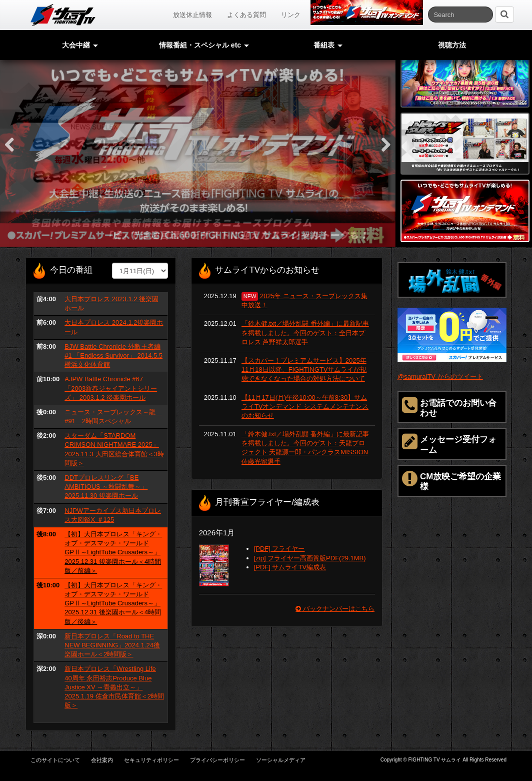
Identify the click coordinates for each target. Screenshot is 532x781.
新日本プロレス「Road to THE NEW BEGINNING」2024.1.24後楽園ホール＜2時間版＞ (112, 645)
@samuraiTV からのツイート (440, 376)
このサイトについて (55, 760)
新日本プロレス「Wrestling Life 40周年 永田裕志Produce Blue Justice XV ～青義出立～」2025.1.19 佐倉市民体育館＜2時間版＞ (114, 687)
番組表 (328, 45)
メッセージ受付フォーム (449, 443)
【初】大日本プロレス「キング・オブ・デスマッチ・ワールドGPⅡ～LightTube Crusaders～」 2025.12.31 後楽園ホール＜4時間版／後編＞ (113, 603)
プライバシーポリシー (217, 760)
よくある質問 (246, 15)
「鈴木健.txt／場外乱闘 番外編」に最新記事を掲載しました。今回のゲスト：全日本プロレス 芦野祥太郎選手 (305, 332)
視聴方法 (452, 45)
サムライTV (63, 15)
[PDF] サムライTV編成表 (290, 567)
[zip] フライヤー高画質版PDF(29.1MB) (310, 558)
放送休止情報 (192, 15)
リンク (291, 15)
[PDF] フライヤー (279, 549)
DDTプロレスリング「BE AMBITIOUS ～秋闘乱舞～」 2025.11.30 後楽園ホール (106, 487)
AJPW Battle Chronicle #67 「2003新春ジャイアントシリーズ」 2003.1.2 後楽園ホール (111, 388)
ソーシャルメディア (281, 760)
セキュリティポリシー (151, 760)
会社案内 (102, 760)
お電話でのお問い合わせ (449, 407)
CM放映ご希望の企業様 (451, 480)
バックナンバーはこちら (335, 609)
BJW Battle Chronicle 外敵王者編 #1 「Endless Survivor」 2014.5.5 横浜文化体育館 (113, 355)
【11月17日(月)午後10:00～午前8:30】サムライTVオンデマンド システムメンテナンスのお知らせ (305, 407)
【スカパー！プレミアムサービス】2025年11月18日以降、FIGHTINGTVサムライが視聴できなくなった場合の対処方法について (304, 369)
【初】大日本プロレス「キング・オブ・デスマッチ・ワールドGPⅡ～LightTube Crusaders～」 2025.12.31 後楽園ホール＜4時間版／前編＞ (113, 552)
